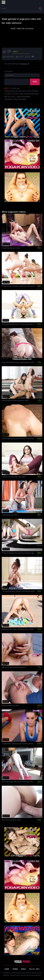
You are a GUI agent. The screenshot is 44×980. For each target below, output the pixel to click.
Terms (15, 969)
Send (35, 82)
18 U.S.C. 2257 (34, 969)
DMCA (23, 969)
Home (7, 969)
